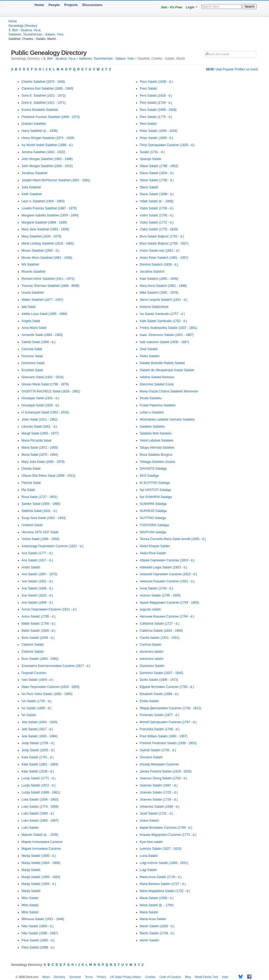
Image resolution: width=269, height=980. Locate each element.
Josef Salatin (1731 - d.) (156, 813)
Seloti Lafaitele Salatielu (157, 440)
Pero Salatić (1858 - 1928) (158, 110)
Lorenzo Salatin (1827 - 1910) (161, 849)
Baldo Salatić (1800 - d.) (38, 631)
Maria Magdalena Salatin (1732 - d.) (165, 891)
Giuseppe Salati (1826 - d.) (40, 405)
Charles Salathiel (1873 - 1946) (43, 82)
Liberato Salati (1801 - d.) (39, 427)
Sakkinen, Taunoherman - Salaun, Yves (36, 34)
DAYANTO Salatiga (153, 469)
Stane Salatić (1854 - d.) (157, 173)
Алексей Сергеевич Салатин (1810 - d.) (168, 574)
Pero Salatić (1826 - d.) (156, 96)
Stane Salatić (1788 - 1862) (159, 166)
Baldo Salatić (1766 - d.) (38, 624)
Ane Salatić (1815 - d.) (37, 595)
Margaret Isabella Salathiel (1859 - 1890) (50, 215)
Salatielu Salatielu (152, 427)
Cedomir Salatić (33, 645)
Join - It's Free (171, 7)
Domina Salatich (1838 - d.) (159, 265)
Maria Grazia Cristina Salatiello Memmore (169, 391)
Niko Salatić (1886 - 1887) (40, 933)
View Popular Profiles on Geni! (232, 69)
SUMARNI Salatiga (153, 504)
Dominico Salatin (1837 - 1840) (161, 673)
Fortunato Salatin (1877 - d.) (159, 715)
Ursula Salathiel (33, 293)
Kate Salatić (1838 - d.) (38, 771)
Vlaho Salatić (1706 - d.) (157, 208)
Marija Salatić (31, 870)
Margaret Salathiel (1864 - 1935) (44, 222)
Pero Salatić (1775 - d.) (156, 117)
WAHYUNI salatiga (153, 532)
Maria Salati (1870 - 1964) (40, 455)
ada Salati (29, 307)
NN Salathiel (30, 265)
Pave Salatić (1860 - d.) (38, 940)
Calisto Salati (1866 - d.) (38, 342)
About (46, 977)
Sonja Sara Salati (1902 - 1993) (44, 518)
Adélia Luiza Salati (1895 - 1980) (44, 314)
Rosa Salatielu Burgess (156, 455)
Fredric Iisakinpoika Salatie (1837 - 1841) (169, 328)
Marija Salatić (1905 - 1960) (41, 877)
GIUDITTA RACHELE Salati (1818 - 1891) (51, 391)
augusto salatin (150, 609)
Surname (75, 977)
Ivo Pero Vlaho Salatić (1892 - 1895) (47, 694)
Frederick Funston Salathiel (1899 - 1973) (51, 117)
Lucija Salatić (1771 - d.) (38, 778)
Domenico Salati (33, 363)
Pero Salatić (148, 124)
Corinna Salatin (151, 645)
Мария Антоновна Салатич (41, 849)
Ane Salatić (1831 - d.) (37, 581)
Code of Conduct (170, 977)
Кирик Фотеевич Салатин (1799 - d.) (166, 828)
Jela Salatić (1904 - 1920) (40, 722)
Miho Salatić (30, 905)
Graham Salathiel (34, 124)
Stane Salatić (149, 187)
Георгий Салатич (34, 673)
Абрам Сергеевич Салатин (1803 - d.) (167, 560)
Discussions (92, 5)
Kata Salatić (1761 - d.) (38, 757)
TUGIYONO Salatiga (154, 525)
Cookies (150, 977)
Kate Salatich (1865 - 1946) (159, 279)
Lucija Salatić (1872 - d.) (38, 785)
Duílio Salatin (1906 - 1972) (159, 680)
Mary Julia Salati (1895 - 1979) (43, 462)
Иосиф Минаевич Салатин (159, 764)
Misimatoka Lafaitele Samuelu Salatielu (167, 419)
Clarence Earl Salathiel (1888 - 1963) (47, 89)
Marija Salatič (31, 891)
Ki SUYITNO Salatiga (155, 483)
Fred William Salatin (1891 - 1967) (164, 736)
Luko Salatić (30, 828)
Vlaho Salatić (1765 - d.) (157, 215)
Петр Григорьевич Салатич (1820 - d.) (167, 145)
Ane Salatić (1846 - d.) (37, 588)
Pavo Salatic (149, 89)
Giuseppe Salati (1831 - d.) (40, 398)
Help (225, 977)
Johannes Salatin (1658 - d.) (160, 807)
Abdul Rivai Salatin (153, 553)
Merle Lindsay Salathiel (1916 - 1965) (48, 243)
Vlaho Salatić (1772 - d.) (157, 222)
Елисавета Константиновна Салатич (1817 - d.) (56, 666)
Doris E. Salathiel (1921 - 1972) (43, 96)
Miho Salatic (30, 912)
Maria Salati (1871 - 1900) (40, 448)
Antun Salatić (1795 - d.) (38, 616)
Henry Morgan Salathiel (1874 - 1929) (48, 138)
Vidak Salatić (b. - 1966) (157, 201)
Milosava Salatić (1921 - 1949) (43, 919)
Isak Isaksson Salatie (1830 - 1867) (164, 342)
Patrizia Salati (31, 483)
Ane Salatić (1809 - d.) (37, 603)
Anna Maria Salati (34, 328)
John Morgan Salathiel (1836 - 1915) (47, 166)
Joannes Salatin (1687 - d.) (159, 785)
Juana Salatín (149, 821)
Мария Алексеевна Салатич (42, 842)
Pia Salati (28, 490)
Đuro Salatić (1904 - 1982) (40, 659)
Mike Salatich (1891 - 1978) (159, 293)
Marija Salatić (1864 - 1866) (41, 863)
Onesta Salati (31, 469)
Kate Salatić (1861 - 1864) (40, 764)
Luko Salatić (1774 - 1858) (40, 807)
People (54, 5)
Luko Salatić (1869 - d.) (38, 813)
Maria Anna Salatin (153, 919)
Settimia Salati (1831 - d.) (39, 511)
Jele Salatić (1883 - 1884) (40, 736)
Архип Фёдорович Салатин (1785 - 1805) (169, 603)
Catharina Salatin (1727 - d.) (160, 624)
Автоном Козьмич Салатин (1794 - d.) (167, 616)
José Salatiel (149, 349)
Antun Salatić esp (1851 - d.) (160, 251)
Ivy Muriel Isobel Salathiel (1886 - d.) (47, 145)
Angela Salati (31, 321)
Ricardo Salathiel (33, 272)
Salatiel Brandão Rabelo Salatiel (162, 363)
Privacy (101, 977)
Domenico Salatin (152, 666)
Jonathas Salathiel (34, 173)
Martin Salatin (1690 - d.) (157, 926)
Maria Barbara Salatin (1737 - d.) (163, 884)
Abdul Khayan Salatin (155, 546)
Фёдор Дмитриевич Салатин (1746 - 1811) (170, 708)
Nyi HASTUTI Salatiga (155, 490)
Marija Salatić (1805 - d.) (39, 884)
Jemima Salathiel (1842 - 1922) (43, 152)
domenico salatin (152, 652)
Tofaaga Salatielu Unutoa (157, 462)
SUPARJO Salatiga (153, 511)
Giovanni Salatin (151, 757)
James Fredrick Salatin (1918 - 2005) (166, 771)
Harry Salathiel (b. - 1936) (40, 131)
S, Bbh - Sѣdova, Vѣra (24, 30)
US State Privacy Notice (125, 977)
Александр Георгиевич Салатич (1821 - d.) (53, 546)
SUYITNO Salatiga (153, 518)
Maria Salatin (149, 912)
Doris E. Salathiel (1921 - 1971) (43, 103)
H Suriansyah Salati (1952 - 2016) (45, 412)
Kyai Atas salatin (151, 842)
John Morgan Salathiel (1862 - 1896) (47, 159)
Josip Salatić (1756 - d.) (38, 743)
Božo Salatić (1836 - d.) (38, 638)
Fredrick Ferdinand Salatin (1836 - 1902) (168, 743)
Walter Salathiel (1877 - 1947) (42, 300)
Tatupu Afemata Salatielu (157, 448)
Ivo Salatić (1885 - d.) (37, 708)
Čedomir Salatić (33, 652)
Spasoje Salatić (151, 159)
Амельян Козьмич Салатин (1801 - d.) (167, 581)
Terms (89, 977)
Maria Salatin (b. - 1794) (157, 905)
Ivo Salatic (29, 715)
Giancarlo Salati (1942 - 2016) (43, 377)
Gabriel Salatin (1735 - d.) (158, 750)
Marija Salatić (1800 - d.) (39, 856)
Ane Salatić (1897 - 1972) (39, 574)
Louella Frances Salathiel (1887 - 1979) (49, 208)
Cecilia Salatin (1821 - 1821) (160, 638)
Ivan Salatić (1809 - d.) (37, 680)
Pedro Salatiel (150, 356)
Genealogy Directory (23, 26)
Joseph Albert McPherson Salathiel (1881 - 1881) (56, 180)
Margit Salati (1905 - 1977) (40, 433)
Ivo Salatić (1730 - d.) (37, 701)
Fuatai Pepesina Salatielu (158, 405)
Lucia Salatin (149, 856)
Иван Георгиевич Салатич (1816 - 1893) (50, 687)
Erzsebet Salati (32, 370)
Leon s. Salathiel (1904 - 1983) (43, 201)
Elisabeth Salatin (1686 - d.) (159, 694)
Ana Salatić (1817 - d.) (37, 560)
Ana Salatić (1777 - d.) (37, 553)
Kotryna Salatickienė (154, 307)
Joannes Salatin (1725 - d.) (159, 792)
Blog (188, 977)
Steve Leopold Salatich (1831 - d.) (164, 300)
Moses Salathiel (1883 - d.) (40, 251)
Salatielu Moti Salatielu (156, 433)
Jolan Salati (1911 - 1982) (40, 419)
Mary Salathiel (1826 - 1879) (41, 236)
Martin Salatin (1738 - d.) (157, 933)
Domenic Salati (32, 356)
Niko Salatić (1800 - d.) (38, 926)
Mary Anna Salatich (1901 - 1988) (163, 286)
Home (39, 5)
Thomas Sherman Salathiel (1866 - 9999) (50, 286)
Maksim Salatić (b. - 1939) (40, 835)
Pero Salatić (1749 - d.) (156, 103)
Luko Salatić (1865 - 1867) (40, 821)
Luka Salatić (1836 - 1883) (40, 800)
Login (190, 7)
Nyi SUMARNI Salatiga (156, 497)
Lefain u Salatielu (152, 412)
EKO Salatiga (149, 476)
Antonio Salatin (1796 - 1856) (160, 595)
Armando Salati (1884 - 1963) (42, 335)
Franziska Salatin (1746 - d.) (160, 729)
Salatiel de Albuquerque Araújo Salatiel (167, 370)
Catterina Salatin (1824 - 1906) (161, 631)
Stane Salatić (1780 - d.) (157, 180)
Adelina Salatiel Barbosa (157, 377)
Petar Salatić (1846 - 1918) (159, 131)
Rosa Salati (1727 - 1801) (40, 497)
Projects (71, 5)
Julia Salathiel (31, 187)
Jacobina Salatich (152, 272)
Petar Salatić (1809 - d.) (156, 138)
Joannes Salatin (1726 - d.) (159, 800)
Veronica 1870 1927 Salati (40, 532)
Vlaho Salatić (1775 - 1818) (159, 229)
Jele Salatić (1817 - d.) (37, 729)
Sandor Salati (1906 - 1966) (41, 504)
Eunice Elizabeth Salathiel (40, 110)
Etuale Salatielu (151, 398)
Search (250, 7)
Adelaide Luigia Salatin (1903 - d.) (164, 567)
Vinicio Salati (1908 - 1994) (40, 539)
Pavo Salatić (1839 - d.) (156, 82)
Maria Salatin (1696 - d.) (157, 898)
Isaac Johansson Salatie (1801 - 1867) (167, 335)
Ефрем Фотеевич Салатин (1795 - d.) (167, 687)
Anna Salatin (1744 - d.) (156, 588)
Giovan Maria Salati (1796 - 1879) (45, 384)
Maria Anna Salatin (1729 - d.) (161, 877)
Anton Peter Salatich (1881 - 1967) (164, 258)
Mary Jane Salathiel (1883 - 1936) (45, 229)
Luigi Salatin (148, 870)
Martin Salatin (149, 940)
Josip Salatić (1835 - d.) (38, 750)
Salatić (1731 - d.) (152, 152)
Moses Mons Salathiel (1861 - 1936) (47, 258)
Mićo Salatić (30, 898)
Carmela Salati (32, 349)
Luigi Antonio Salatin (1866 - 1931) (164, 863)
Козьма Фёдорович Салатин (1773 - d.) (168, 835)
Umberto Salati (32, 525)
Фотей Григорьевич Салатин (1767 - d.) (168, 722)
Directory (60, 977)
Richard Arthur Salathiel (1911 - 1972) (48, 279)
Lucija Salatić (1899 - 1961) (41, 792)
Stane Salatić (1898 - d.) (157, 194)
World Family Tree (206, 977)
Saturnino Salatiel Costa (157, 384)
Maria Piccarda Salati (36, 440)
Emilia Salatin (149, 701)
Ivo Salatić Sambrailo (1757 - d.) (162, 314)
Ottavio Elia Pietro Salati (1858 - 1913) (48, 476)
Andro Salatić (31, 567)
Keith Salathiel (32, 194)
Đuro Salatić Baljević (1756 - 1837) (164, 243)
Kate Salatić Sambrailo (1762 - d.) (163, 321)
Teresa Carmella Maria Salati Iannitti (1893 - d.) (173, 539)
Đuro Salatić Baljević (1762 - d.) (162, 236)
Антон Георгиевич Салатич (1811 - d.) (49, 609)
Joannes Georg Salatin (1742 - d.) (164, 778)
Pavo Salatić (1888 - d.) (38, 947)
